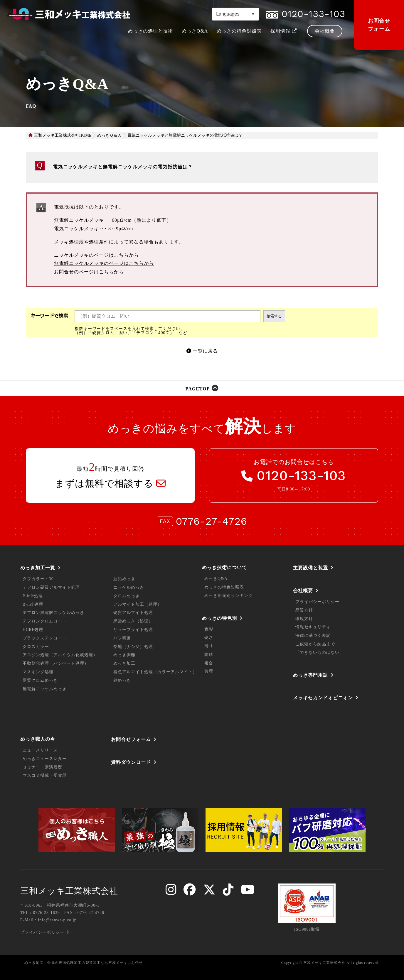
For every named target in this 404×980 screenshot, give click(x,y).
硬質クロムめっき (40, 680)
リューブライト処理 (133, 630)
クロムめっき (127, 596)
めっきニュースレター (45, 759)
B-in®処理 (33, 604)
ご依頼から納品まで (315, 644)
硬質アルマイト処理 (133, 613)
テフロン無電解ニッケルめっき (53, 613)
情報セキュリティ (313, 627)
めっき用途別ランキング (229, 596)
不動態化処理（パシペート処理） (56, 663)
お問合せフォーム (379, 25)
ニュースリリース (40, 750)
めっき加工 (124, 663)
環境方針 (304, 619)
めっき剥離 (124, 655)
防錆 (209, 655)
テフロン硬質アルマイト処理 (51, 587)
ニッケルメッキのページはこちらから (96, 255)
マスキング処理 (38, 672)
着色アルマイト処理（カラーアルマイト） (155, 672)
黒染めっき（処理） (133, 621)
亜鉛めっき (124, 579)
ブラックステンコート (45, 638)
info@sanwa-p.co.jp (57, 920)
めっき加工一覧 (38, 568)
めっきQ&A (216, 579)
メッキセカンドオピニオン (323, 698)
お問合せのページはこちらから (89, 272)
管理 (209, 671)
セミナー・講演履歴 (42, 767)
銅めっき (122, 680)
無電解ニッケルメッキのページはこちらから (104, 263)
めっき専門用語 (310, 675)
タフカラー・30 (38, 579)
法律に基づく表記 (313, 635)
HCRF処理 (33, 630)
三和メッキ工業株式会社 (69, 891)
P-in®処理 (33, 596)
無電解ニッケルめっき (45, 689)
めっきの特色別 (219, 618)
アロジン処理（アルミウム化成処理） (60, 655)
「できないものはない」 (320, 653)
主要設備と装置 (310, 568)
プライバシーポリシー (317, 602)
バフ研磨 (122, 638)
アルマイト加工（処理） (138, 604)
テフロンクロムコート (45, 621)
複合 (209, 663)
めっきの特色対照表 (224, 587)
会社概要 (303, 591)
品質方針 (304, 610)
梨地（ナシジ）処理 (133, 647)
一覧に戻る (205, 351)
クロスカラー (36, 647)
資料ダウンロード (131, 762)
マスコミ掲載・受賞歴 (45, 775)
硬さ (209, 638)
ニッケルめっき (129, 587)
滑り (209, 646)
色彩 (209, 629)
